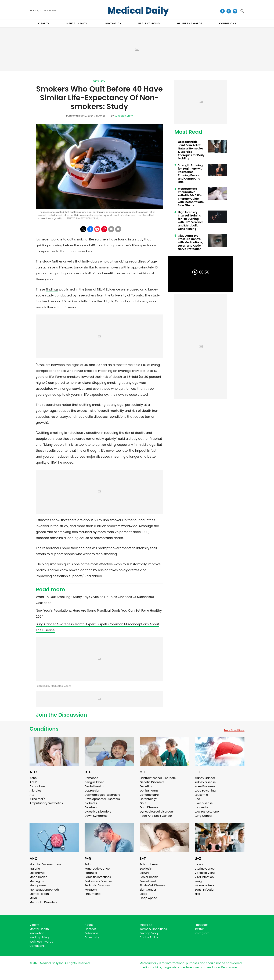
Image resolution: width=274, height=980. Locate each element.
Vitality (99, 81)
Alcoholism (37, 786)
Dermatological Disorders (102, 795)
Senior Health (149, 877)
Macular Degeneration (45, 864)
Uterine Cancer (205, 869)
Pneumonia (93, 894)
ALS (32, 795)
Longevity (201, 807)
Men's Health (38, 877)
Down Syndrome (96, 816)
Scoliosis (146, 869)
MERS (33, 898)
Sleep (143, 894)
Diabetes (91, 803)
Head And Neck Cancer (156, 816)
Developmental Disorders (102, 799)
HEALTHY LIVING (149, 23)
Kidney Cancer (205, 778)
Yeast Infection (205, 890)
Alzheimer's (37, 799)
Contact (90, 929)
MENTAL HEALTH (77, 23)
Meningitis (37, 881)
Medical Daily (138, 11)
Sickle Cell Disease (152, 885)
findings (52, 289)
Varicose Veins (205, 873)
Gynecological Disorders (157, 812)
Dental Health (94, 786)
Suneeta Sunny (124, 116)
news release (127, 395)
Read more (229, 967)
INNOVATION (113, 23)
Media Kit (146, 925)
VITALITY (44, 23)
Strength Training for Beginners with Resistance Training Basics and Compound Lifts (191, 174)
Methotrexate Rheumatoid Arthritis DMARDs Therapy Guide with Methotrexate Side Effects (191, 197)
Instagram (202, 933)
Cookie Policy (149, 937)
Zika (197, 894)
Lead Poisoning (205, 791)
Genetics (146, 786)
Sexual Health (149, 881)
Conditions (44, 729)
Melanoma (37, 873)
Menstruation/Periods (45, 890)
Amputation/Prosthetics (46, 803)
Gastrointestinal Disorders (158, 778)
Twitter (199, 929)
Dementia (91, 778)
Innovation (37, 933)
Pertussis (91, 890)
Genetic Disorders (152, 782)
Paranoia (91, 873)
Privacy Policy (149, 933)
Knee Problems (205, 786)
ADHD (33, 782)
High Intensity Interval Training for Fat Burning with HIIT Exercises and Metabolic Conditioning (191, 220)
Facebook (201, 925)
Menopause (38, 885)
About (89, 925)
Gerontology (148, 799)
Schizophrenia (149, 864)
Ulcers (199, 864)
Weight (200, 881)
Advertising (92, 937)
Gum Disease (149, 807)
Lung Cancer (204, 816)
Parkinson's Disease (98, 881)
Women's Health (206, 885)
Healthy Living (39, 937)
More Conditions (234, 730)
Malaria (35, 869)
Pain (88, 864)
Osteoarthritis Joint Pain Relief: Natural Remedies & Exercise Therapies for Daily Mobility (191, 150)
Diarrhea (91, 807)
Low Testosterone (207, 812)
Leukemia (201, 795)
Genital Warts (149, 791)
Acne (33, 778)
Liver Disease (204, 803)
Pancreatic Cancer (98, 869)
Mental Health (39, 894)
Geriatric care (149, 795)
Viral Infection (204, 877)
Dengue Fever (94, 782)
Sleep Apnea (148, 898)
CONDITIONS (228, 23)
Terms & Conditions (153, 929)
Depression (92, 791)
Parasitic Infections (98, 877)
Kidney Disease (205, 782)
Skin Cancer (148, 890)
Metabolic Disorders (43, 902)
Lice (197, 799)
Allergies (35, 791)
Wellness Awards (190, 23)
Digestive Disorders (98, 812)
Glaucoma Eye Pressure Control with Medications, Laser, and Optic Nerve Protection (190, 242)
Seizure (145, 873)
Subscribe (91, 933)
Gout (143, 803)
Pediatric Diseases (97, 885)
